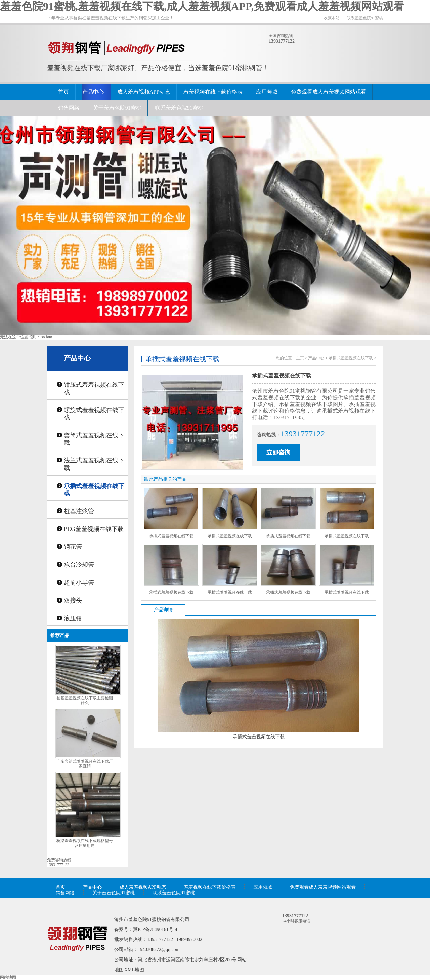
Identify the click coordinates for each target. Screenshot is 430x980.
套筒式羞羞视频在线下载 (94, 439)
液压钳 (73, 618)
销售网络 (69, 108)
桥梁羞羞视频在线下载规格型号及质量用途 (85, 843)
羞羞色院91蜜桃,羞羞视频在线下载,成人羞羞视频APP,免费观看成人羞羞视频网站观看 (202, 6)
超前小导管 (79, 583)
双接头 (73, 600)
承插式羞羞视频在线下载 (94, 490)
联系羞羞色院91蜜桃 (365, 18)
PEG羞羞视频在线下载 (94, 529)
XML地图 (134, 970)
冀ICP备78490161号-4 (155, 929)
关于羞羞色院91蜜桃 (117, 108)
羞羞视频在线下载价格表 (213, 92)
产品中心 (93, 92)
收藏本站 (332, 18)
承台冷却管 (79, 565)
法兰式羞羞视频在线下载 (94, 464)
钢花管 (73, 547)
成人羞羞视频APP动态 (144, 92)
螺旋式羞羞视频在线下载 (94, 414)
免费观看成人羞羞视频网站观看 (329, 92)
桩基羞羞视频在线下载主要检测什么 (85, 700)
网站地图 (8, 977)
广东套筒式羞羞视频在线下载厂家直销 (85, 764)
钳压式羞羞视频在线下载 (94, 388)
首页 (63, 92)
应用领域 (267, 92)
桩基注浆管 (79, 511)
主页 (300, 358)
